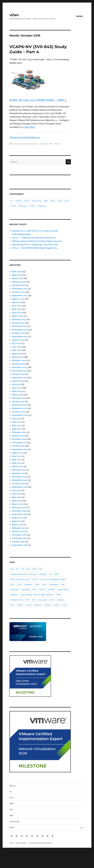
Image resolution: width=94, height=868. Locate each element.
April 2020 (17, 501)
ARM (57, 574)
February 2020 (19, 507)
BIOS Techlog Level (20, 579)
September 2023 (20, 378)
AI (11, 201)
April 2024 (17, 354)
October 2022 (18, 412)
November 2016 (20, 538)
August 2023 (18, 381)
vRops (48, 605)
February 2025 (19, 319)
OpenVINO (63, 590)
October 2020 (18, 484)
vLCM (28, 605)
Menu (79, 16)
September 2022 (20, 415)
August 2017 (18, 518)
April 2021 (17, 463)
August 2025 (18, 299)
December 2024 (19, 326)
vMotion (38, 605)
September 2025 (20, 295)
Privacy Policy (21, 843)
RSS (34, 600)
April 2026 (17, 275)
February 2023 (19, 398)
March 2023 (18, 395)
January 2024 (18, 364)
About (12, 786)
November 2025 (20, 289)
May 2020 (17, 497)
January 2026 (18, 285)
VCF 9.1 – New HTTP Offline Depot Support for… (35, 248)
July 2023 (16, 384)
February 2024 (19, 360)
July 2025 (16, 302)
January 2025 (18, 323)
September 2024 (20, 336)
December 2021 (19, 439)
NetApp (26, 590)
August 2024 (18, 340)
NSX (53, 201)
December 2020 (19, 477)
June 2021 (17, 456)
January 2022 (18, 436)
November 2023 (20, 371)
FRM (37, 584)
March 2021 (18, 466)
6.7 (17, 569)
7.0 (23, 569)
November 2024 (20, 330)
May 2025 (17, 309)
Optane (14, 595)
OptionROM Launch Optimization (37, 595)
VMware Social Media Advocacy (25, 137)
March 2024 (18, 357)
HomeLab (36, 201)
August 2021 (18, 453)
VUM (64, 605)
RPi (27, 600)
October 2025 (18, 292)
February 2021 (19, 470)
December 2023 (19, 367)
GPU (44, 584)
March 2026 (18, 278)
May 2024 (17, 350)
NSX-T (42, 590)
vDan (14, 15)
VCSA (13, 206)
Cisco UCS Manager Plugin (52, 579)
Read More (30, 127)
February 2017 (19, 528)
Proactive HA (17, 600)
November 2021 (19, 442)
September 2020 (20, 487)
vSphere (42, 206)
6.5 (12, 569)
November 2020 (20, 480)
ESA (12, 584)
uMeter (60, 600)
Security (43, 600)
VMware (58, 144)
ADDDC (43, 574)
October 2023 (18, 374)
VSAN (32, 206)
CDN (34, 579)
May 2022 (17, 425)
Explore (28, 584)
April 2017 (17, 521)
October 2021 (18, 446)
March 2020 (18, 504)
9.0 (41, 569)
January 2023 (18, 401)
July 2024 (16, 343)
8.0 (28, 569)
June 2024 (17, 347)
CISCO (18, 201)
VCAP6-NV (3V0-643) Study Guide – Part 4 (38, 100)
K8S (46, 201)
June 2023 (17, 388)
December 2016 (19, 535)
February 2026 (19, 282)
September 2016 (20, 545)
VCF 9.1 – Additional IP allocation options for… (34, 238)
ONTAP (51, 590)
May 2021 (16, 460)
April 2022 (17, 429)
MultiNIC (15, 590)
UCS (60, 201)
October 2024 (18, 333)
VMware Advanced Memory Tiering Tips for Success (37, 241)
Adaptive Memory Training (23, 574)
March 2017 (17, 525)
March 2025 (18, 316)
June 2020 (17, 494)
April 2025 (17, 313)
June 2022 (17, 422)
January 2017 (18, 531)
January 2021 (18, 473)
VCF (67, 201)
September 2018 (20, 514)
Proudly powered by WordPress (41, 843)
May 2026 (17, 272)
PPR (59, 595)
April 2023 (17, 391)
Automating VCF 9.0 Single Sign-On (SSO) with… (36, 245)
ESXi (27, 201)
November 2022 (20, 408)
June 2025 (17, 306)
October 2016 (18, 542)
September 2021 (20, 449)
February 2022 (19, 432)
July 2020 (16, 490)
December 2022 (19, 405)
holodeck (54, 584)
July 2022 (16, 419)
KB (63, 584)
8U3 (35, 569)
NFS (34, 590)
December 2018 (19, 511)
